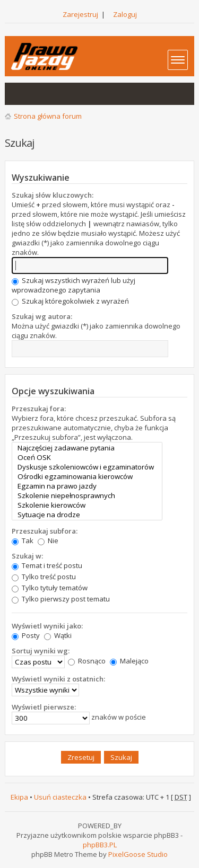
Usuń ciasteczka (60, 797)
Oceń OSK (87, 457)
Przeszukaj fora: (39, 409)
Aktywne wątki (40, 94)
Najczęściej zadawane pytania (87, 448)
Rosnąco (87, 661)
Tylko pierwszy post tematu (61, 599)
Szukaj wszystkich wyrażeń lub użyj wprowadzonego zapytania (73, 285)
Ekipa (19, 797)
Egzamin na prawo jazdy (87, 486)
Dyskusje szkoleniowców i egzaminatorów (87, 467)
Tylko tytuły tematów (50, 588)
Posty (26, 635)
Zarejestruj (80, 14)
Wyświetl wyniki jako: (47, 626)
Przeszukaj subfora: (45, 531)
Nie (48, 541)
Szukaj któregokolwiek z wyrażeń (70, 301)
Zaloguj (125, 14)
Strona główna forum (48, 116)
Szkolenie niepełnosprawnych (87, 495)
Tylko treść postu (44, 577)
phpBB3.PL (100, 845)
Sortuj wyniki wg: (41, 651)
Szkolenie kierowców (87, 505)
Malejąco (129, 661)
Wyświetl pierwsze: (44, 707)
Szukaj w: (27, 556)
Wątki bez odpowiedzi (19, 94)
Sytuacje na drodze (87, 515)
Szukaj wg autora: (42, 316)
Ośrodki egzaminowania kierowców (87, 476)
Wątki (58, 635)
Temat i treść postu (47, 565)
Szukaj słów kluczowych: (53, 195)
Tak (23, 541)
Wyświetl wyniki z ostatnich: (58, 679)
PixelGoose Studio (138, 854)
